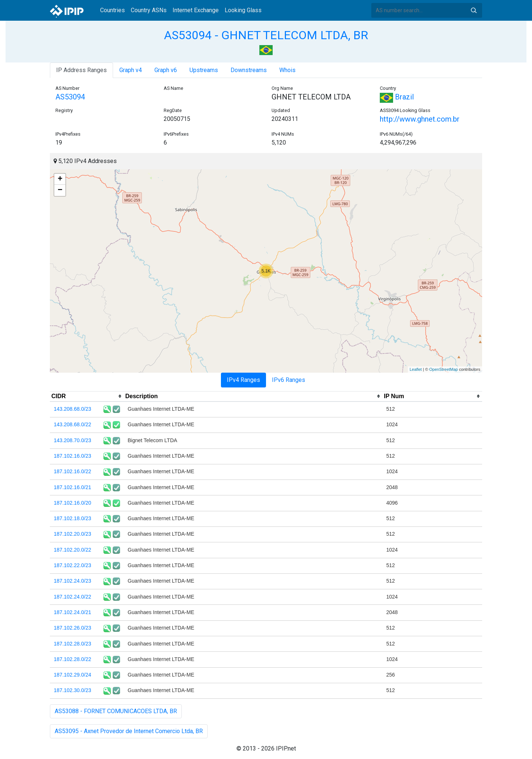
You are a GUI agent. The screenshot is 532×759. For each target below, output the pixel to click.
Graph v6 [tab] (166, 70)
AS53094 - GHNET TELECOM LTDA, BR (266, 35)
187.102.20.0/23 (73, 534)
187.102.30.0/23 (73, 690)
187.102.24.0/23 (73, 581)
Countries (112, 10)
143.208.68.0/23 (73, 409)
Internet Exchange (196, 10)
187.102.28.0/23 (73, 644)
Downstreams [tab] (249, 70)
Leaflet (416, 369)
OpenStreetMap (444, 369)
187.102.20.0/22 (73, 550)
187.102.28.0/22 (73, 659)
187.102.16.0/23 (73, 456)
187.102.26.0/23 (73, 628)
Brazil (397, 97)
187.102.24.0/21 (73, 612)
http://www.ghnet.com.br (420, 119)
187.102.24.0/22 (73, 597)
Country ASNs (149, 10)
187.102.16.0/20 (73, 503)
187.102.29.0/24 (73, 675)
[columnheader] (87, 396)
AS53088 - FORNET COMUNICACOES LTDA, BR (116, 711)
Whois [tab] (287, 70)
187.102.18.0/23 (73, 518)
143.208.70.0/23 (73, 440)
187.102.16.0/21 (73, 487)
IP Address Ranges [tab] (81, 70)
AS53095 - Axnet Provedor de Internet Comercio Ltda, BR (129, 731)
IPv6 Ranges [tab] (289, 380)
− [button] (60, 190)
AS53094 (70, 97)
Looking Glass (243, 10)
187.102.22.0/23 (73, 565)
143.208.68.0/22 (73, 424)
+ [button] (60, 179)
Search (474, 10)
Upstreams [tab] (204, 70)
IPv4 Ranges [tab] (243, 380)
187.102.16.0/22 (73, 471)
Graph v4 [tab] (131, 70)
